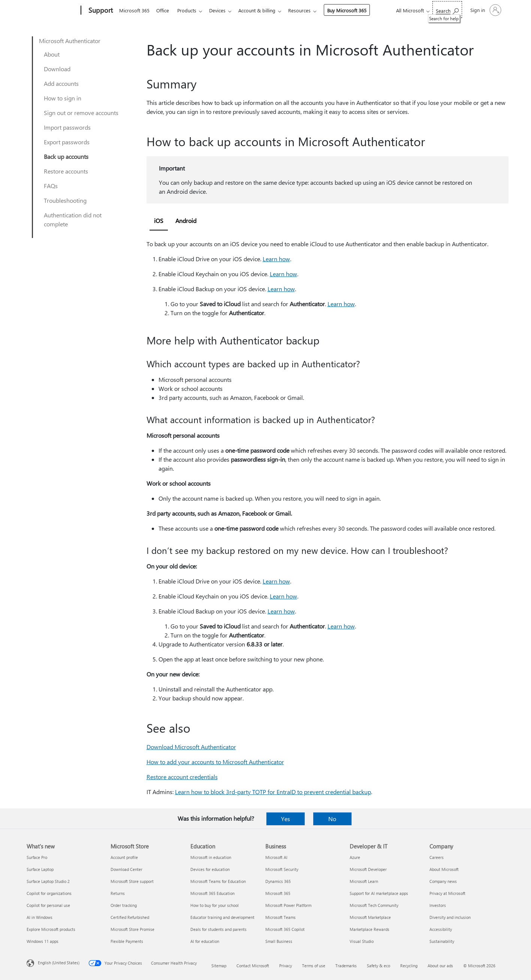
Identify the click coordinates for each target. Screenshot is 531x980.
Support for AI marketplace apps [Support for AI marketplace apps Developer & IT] (379, 893)
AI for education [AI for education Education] (205, 941)
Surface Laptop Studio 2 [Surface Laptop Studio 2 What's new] (48, 881)
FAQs (51, 186)
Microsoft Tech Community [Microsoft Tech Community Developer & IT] (374, 905)
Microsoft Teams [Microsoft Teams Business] (280, 917)
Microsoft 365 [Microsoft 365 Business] (278, 893)
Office (164, 10)
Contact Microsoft (253, 966)
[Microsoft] (52, 10)
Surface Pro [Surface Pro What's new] (37, 857)
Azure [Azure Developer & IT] (355, 857)
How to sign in (63, 98)
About (52, 54)
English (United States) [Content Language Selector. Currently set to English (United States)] (59, 963)
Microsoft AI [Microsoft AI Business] (276, 857)
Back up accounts (66, 156)
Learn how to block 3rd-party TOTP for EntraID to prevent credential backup (273, 792)
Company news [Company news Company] (443, 881)
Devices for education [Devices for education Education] (210, 869)
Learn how (276, 259)
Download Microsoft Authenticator (191, 747)
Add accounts (61, 83)
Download (57, 69)
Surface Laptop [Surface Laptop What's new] (40, 869)
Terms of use (314, 966)
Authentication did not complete (73, 219)
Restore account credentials (182, 777)
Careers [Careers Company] (437, 857)
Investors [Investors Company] (438, 905)
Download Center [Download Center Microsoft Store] (126, 869)
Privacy (286, 966)
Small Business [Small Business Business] (279, 941)
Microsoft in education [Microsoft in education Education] (211, 857)
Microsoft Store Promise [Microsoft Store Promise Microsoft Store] (132, 929)
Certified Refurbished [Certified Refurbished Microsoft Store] (130, 917)
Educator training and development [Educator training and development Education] (222, 917)
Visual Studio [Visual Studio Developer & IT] (362, 941)
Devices (222, 10)
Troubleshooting (65, 200)
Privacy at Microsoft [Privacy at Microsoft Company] (447, 893)
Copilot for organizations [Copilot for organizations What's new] (49, 893)
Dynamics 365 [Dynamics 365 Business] (278, 881)
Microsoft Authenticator (70, 41)
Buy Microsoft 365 (354, 10)
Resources (307, 10)
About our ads (440, 966)
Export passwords (67, 142)
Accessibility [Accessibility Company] (441, 929)
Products (190, 10)
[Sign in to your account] (485, 10)
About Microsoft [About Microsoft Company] (444, 869)
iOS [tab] (159, 221)
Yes (286, 819)
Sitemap (219, 966)
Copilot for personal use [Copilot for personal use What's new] (48, 905)
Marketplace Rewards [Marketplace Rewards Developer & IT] (369, 929)
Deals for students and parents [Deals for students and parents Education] (218, 929)
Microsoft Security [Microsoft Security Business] (282, 869)
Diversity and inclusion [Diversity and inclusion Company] (450, 917)
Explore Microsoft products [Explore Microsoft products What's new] (51, 929)
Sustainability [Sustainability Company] (442, 941)
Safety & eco (378, 966)
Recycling (409, 966)
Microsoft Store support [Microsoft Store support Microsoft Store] (132, 881)
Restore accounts (66, 171)
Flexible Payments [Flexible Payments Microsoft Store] (127, 941)
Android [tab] (186, 221)
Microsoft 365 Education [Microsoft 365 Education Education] (212, 893)
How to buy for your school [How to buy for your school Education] (215, 905)
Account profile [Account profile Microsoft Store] (124, 857)
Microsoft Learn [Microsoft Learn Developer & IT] (364, 881)
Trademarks (346, 966)
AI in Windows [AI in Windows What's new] (40, 917)
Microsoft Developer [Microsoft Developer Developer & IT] (368, 869)
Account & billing (263, 10)
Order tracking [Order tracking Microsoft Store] (124, 905)
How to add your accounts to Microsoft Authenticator (215, 762)
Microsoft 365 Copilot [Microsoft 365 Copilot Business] (285, 929)
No (332, 819)
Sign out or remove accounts (81, 113)
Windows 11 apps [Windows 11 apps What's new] (43, 941)
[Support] (100, 10)
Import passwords (67, 127)
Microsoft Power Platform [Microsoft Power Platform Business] (288, 905)
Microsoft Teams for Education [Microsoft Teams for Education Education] (218, 881)
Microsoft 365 (134, 10)
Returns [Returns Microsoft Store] (118, 893)
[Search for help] (447, 10)
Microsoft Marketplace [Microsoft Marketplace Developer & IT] (370, 917)
